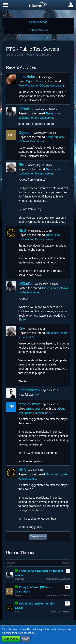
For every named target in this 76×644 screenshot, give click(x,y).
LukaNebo (27, 77)
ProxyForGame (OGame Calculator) (41, 86)
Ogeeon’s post (35, 81)
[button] (5, 5)
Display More (38, 536)
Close (25, 639)
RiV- (22, 165)
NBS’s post (33, 409)
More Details (11, 639)
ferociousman (29, 404)
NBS (22, 230)
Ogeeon (25, 133)
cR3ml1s (26, 109)
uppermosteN (29, 390)
